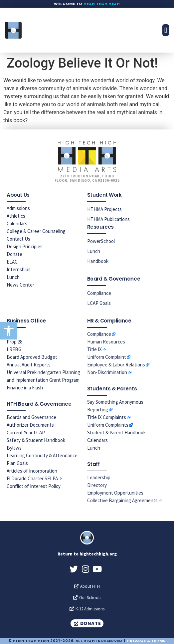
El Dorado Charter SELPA (32, 478)
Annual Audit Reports (29, 365)
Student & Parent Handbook (116, 432)
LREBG (14, 349)
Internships (19, 269)
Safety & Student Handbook (36, 440)
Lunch (13, 277)
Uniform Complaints (108, 425)
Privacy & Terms (146, 641)
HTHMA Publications (108, 219)
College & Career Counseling (36, 231)
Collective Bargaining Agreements (122, 500)
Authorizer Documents (30, 425)
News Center (20, 285)
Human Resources (106, 342)
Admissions (18, 208)
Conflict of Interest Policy (34, 486)
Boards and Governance (31, 417)
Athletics (16, 216)
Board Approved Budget (32, 357)
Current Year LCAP (26, 432)
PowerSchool (101, 241)
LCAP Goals (99, 303)
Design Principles (25, 246)
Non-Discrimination (107, 372)
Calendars (17, 223)
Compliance (99, 293)
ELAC (12, 262)
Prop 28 (14, 342)
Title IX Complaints (107, 417)
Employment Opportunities (115, 493)
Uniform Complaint (107, 357)
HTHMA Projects (104, 209)
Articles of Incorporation (32, 471)
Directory (97, 485)
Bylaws (14, 448)
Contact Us (18, 239)
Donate (14, 254)
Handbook (98, 261)
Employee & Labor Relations (116, 365)
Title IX (94, 349)
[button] (9, 331)
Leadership (99, 477)
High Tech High (102, 4)
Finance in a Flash (25, 388)
